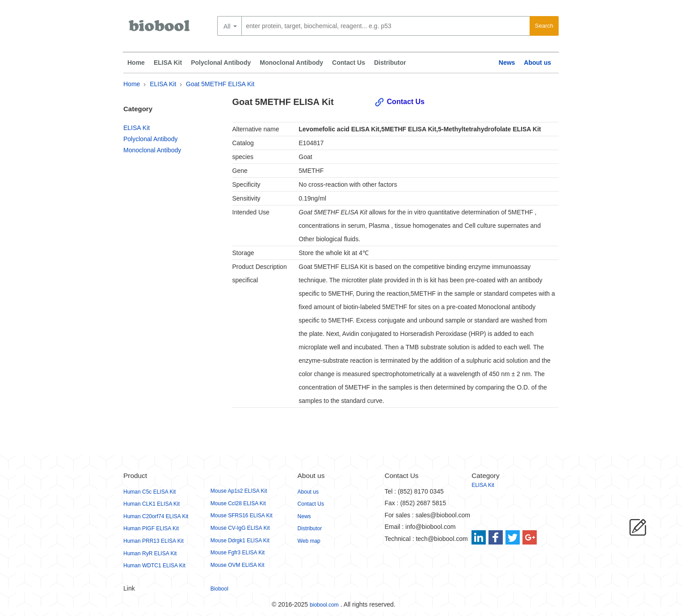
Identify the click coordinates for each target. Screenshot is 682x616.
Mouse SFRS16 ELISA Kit (242, 515)
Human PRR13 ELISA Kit (154, 541)
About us (537, 63)
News (507, 63)
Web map (309, 541)
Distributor (390, 63)
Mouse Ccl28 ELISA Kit (238, 503)
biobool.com (324, 605)
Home (136, 63)
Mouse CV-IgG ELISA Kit (240, 528)
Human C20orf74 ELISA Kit (156, 516)
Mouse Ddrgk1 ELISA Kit (240, 541)
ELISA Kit (168, 63)
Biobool (219, 589)
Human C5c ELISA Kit (149, 492)
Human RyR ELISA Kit (150, 553)
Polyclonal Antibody (221, 63)
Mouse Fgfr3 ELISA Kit (238, 553)
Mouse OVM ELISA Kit (238, 565)
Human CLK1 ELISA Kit (152, 504)
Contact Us (349, 63)
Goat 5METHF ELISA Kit (220, 84)
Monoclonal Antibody (291, 63)
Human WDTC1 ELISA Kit (154, 566)
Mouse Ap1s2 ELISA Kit (239, 491)
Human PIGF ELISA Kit (151, 528)
